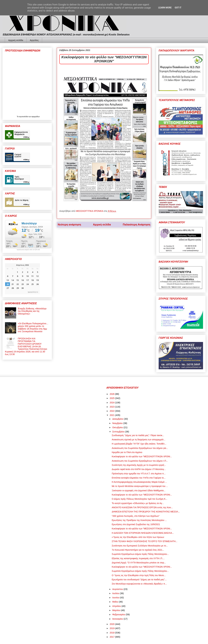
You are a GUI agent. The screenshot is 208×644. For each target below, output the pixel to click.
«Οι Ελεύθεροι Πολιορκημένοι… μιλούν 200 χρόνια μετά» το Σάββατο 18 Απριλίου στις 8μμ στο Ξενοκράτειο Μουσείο (33, 327)
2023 (112, 407)
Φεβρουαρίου (119, 614)
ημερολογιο (33, 292)
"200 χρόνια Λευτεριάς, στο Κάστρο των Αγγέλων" (136, 516)
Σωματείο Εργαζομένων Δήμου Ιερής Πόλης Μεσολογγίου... (140, 571)
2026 (112, 394)
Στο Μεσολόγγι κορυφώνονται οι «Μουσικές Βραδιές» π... (139, 584)
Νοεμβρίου (118, 423)
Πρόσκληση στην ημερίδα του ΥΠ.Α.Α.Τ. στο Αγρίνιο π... (139, 474)
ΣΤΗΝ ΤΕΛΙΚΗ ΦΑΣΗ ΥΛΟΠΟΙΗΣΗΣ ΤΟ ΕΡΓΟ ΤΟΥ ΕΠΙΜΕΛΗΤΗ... (145, 541)
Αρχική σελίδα (16, 40)
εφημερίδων (36, 117)
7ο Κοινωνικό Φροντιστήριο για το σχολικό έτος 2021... (138, 550)
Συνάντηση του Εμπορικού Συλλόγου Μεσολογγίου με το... (140, 546)
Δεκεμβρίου (118, 419)
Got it (178, 8)
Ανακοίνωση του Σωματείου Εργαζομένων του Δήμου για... (140, 448)
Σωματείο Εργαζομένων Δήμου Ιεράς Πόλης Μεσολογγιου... (140, 554)
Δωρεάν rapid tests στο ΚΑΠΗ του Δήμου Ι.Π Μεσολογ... (139, 469)
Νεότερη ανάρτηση (69, 225)
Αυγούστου (118, 589)
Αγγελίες (34, 40)
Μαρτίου (117, 610)
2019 (112, 628)
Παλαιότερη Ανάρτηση (137, 225)
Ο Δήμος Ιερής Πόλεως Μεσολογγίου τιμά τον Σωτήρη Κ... (140, 499)
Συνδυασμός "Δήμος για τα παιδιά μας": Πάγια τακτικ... (138, 435)
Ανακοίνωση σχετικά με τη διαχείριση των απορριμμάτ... (139, 440)
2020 (112, 624)
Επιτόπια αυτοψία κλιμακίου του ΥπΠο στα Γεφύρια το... (139, 478)
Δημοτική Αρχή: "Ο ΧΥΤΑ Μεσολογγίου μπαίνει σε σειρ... (139, 563)
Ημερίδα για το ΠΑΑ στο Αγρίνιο (127, 452)
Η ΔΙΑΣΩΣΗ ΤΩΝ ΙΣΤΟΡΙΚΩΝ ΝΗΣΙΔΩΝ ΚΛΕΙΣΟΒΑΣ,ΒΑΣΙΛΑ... (143, 533)
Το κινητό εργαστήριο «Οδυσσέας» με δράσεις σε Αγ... (138, 503)
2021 (112, 415)
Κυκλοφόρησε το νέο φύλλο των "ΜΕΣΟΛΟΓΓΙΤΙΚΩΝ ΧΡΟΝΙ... (142, 456)
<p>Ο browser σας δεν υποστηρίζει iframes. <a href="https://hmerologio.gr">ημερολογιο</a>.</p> (22, 279)
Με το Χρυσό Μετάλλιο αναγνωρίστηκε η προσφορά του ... (140, 486)
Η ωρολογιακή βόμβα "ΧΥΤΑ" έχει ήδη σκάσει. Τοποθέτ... (139, 444)
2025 (112, 398)
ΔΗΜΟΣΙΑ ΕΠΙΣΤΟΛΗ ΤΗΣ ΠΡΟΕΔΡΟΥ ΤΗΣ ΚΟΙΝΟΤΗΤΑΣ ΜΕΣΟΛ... (146, 512)
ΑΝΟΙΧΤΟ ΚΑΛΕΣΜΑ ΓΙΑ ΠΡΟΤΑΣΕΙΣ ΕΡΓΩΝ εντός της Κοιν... (142, 507)
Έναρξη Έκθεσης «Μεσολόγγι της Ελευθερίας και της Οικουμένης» (32, 311)
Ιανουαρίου (118, 619)
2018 (112, 633)
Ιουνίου (116, 598)
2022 (112, 411)
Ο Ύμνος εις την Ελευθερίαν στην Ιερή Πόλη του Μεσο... (139, 575)
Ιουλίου (116, 593)
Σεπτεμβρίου (119, 432)
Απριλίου (117, 606)
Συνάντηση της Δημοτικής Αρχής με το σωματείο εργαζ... (139, 465)
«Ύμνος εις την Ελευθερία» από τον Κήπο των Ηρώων (138, 537)
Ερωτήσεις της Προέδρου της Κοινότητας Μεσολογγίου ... (139, 520)
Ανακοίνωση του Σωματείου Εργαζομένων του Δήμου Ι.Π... (140, 461)
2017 (112, 637)
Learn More (165, 8)
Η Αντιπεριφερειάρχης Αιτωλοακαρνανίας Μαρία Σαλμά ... (139, 482)
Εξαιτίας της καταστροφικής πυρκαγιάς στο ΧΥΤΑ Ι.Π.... (138, 558)
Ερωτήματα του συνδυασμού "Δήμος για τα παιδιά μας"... (139, 580)
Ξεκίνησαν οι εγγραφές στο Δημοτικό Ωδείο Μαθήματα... (139, 490)
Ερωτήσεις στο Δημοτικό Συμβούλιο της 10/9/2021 (136, 524)
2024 (112, 403)
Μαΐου (115, 602)
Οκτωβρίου (118, 427)
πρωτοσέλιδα (24, 117)
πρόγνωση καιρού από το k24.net (28, 250)
